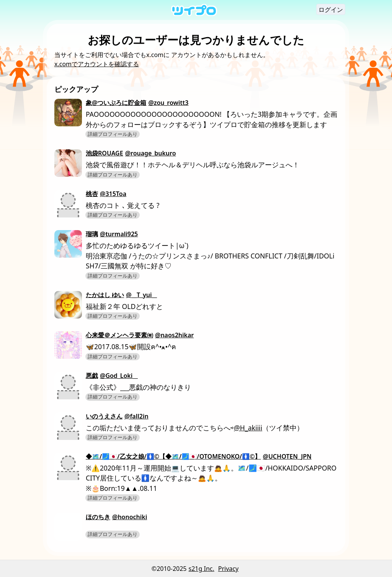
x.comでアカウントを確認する (97, 64)
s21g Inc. (202, 569)
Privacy (228, 569)
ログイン (331, 10)
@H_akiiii (248, 428)
